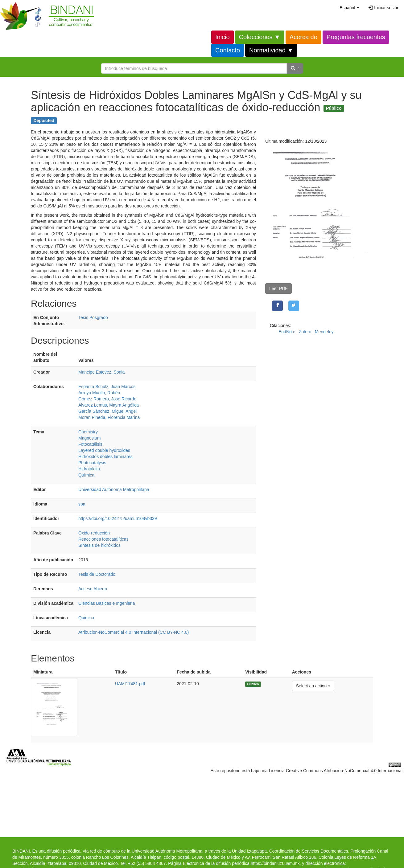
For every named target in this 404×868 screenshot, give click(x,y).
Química (86, 475)
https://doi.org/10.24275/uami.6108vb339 (118, 518)
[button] (349, 8)
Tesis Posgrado (93, 317)
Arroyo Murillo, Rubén (99, 393)
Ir (295, 68)
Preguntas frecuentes (356, 37)
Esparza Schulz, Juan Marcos (107, 387)
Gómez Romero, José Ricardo (107, 399)
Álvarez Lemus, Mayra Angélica (109, 405)
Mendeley (324, 332)
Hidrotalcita (89, 469)
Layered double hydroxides (104, 450)
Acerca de (303, 37)
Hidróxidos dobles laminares (105, 457)
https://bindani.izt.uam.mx (275, 863)
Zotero (305, 332)
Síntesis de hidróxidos (99, 545)
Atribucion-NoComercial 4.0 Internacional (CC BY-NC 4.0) (134, 632)
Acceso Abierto (93, 589)
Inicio (223, 37)
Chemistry (88, 432)
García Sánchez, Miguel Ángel (107, 411)
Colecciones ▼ (260, 37)
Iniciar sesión (384, 8)
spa (82, 504)
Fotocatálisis (90, 444)
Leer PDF (278, 289)
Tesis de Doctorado (97, 574)
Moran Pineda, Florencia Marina (109, 417)
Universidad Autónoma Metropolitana (114, 489)
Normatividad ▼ (271, 50)
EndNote (287, 332)
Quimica (86, 618)
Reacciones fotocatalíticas (103, 539)
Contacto (228, 50)
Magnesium (89, 438)
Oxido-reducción (94, 533)
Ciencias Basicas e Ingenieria (107, 603)
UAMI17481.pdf (130, 684)
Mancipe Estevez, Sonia (101, 372)
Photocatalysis (92, 463)
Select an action (313, 685)
